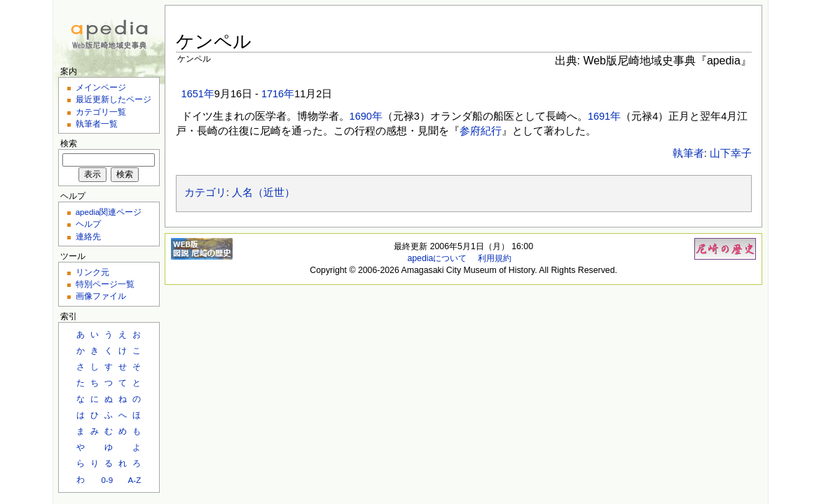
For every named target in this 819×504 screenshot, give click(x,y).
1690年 (366, 116)
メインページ (101, 87)
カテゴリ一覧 (101, 112)
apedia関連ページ (109, 212)
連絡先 (88, 236)
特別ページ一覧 (105, 284)
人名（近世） (263, 192)
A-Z (135, 480)
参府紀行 (481, 131)
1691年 (604, 116)
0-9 (107, 480)
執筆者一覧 (97, 124)
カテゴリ (205, 192)
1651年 (198, 94)
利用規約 (495, 258)
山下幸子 (731, 153)
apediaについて (437, 258)
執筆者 (688, 153)
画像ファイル (101, 296)
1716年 (278, 94)
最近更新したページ (113, 99)
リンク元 (92, 272)
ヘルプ (88, 224)
